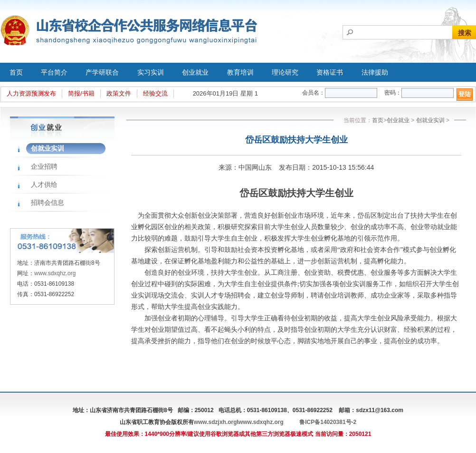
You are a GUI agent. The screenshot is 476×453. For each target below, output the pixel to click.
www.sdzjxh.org (215, 422)
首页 (16, 72)
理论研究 (285, 72)
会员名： (314, 93)
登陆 (465, 94)
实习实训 (151, 72)
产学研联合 (102, 72)
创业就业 (195, 72)
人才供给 (44, 184)
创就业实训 (48, 148)
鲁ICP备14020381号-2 (328, 422)
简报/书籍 (81, 93)
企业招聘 (44, 166)
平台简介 (54, 72)
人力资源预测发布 (31, 93)
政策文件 (119, 93)
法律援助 (375, 72)
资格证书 (330, 72)
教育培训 (240, 72)
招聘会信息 (48, 202)
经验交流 (155, 93)
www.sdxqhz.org (55, 273)
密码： (393, 93)
